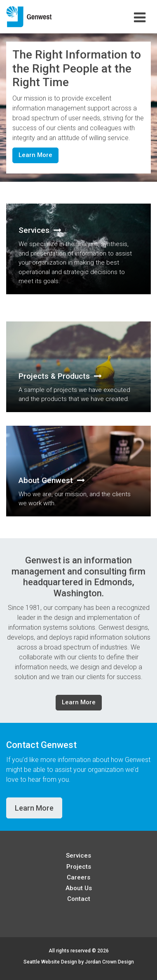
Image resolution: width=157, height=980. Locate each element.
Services (78, 856)
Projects (79, 867)
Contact (79, 899)
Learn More (35, 155)
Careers (78, 877)
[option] (78, 108)
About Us (79, 888)
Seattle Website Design (50, 962)
